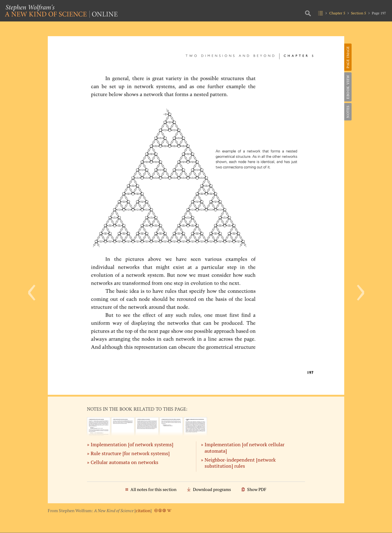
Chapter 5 (337, 13)
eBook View (348, 87)
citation (143, 511)
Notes (348, 112)
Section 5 (358, 13)
